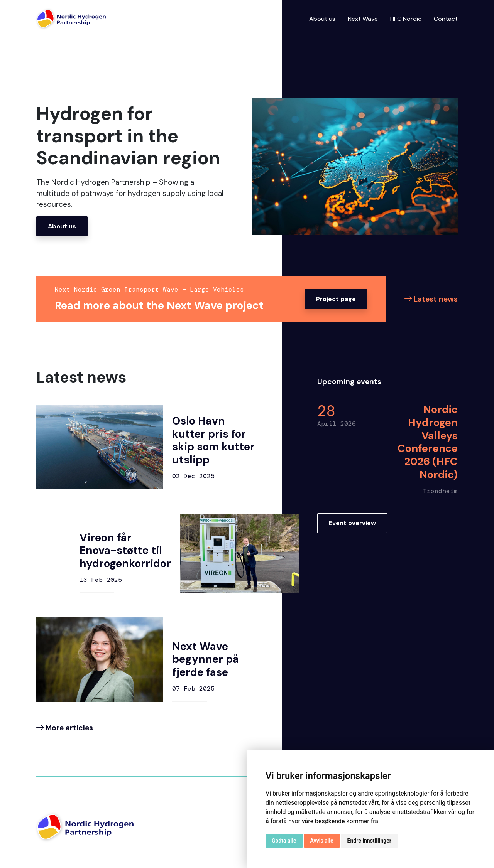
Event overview (352, 523)
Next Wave (363, 19)
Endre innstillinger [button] (369, 841)
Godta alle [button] (284, 841)
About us (322, 19)
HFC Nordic (406, 19)
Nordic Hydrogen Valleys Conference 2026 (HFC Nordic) (427, 443)
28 (327, 412)
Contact (446, 19)
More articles (65, 728)
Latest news (431, 299)
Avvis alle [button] (322, 841)
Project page (336, 299)
